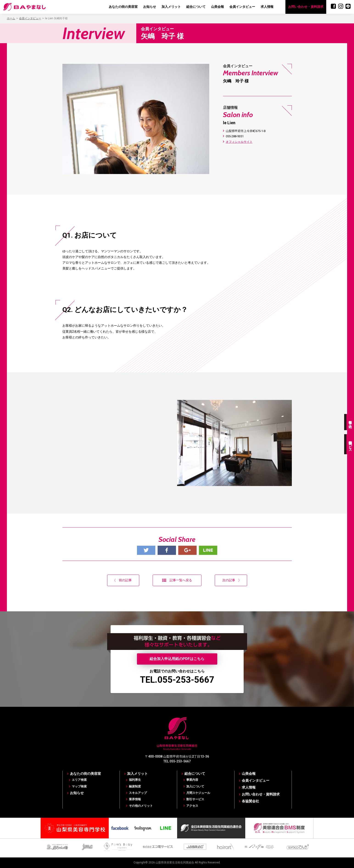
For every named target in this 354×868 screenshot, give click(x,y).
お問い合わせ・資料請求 (306, 7)
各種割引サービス (350, 444)
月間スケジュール (198, 793)
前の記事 (123, 580)
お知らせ (150, 7)
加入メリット (171, 7)
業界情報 (135, 799)
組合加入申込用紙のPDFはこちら (177, 659)
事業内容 (192, 780)
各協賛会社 (250, 801)
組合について (196, 7)
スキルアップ (138, 793)
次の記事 (231, 580)
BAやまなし (25, 7)
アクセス (192, 806)
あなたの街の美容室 (123, 7)
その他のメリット (141, 806)
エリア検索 (79, 780)
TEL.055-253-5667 (177, 680)
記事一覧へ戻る (177, 580)
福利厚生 (135, 780)
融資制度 (135, 786)
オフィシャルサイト (239, 142)
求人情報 (267, 7)
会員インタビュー (242, 7)
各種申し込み (350, 422)
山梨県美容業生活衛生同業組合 (175, 862)
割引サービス (195, 799)
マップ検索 (79, 786)
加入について (195, 786)
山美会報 (217, 7)
